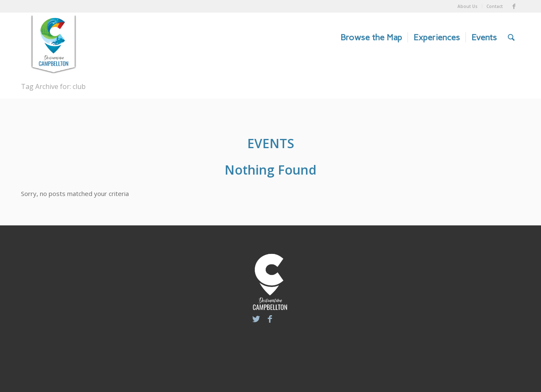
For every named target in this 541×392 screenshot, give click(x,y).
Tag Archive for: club (53, 86)
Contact (495, 6)
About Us (468, 6)
